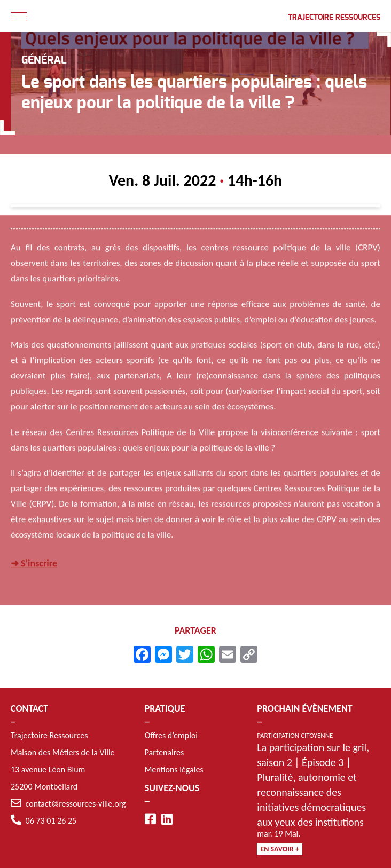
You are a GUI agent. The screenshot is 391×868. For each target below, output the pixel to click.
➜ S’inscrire (34, 564)
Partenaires (165, 752)
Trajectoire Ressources (334, 18)
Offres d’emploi (171, 735)
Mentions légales (174, 770)
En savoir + (280, 849)
